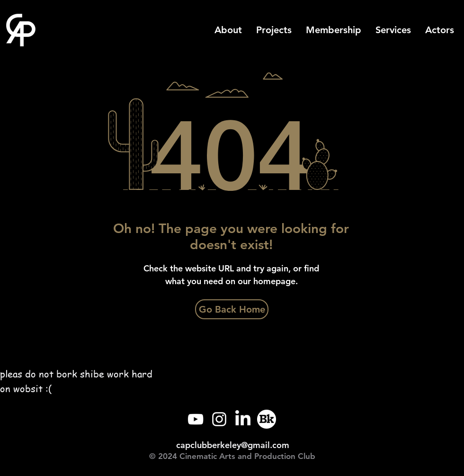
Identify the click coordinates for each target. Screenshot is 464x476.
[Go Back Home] (232, 309)
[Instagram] (219, 419)
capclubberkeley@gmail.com (233, 445)
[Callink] (267, 419)
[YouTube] (196, 419)
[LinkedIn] (243, 419)
